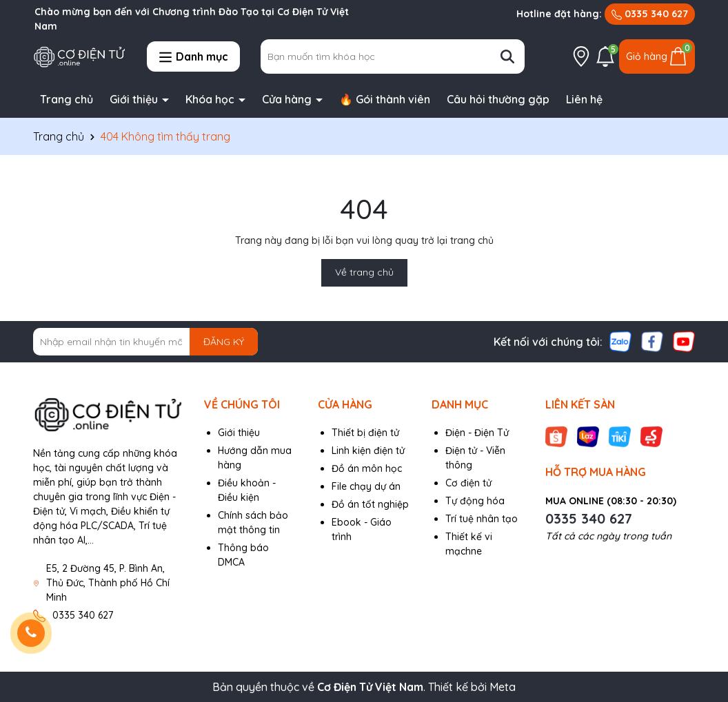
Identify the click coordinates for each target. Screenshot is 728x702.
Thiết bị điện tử (365, 433)
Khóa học (211, 99)
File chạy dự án (366, 486)
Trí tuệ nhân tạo (482, 519)
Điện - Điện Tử (477, 433)
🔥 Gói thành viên (385, 99)
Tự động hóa (475, 501)
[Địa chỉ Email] (145, 342)
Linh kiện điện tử (368, 451)
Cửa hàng (288, 99)
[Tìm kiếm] (507, 56)
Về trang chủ (364, 272)
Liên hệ (584, 99)
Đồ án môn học (367, 468)
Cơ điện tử (468, 483)
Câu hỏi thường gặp (498, 99)
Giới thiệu (135, 99)
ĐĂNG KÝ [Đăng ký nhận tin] (224, 342)
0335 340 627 (650, 14)
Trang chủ (67, 99)
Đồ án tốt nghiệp (370, 504)
